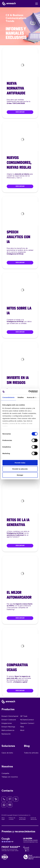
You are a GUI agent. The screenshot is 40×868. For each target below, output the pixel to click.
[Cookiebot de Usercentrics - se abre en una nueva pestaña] (29, 392)
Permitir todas (20, 463)
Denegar (20, 475)
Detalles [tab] (21, 397)
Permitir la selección (20, 469)
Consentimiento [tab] (8, 397)
